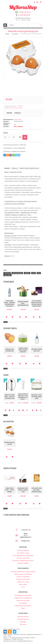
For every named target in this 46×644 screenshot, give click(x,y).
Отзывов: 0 (20, 106)
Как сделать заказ (23, 553)
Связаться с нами (23, 582)
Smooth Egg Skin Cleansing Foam (10, 350)
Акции (23, 608)
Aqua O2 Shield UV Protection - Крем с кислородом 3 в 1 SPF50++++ (23, 397)
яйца (39, 273)
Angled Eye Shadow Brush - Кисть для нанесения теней (10, 397)
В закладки (20, 137)
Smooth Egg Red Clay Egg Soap (10, 443)
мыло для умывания (17, 273)
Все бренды (15, 34)
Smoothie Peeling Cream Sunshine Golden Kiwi (23, 350)
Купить (7, 317)
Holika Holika (18, 120)
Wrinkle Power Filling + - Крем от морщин (10, 490)
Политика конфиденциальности (23, 561)
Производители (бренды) (23, 595)
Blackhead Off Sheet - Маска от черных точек (23, 490)
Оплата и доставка (23, 558)
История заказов (23, 619)
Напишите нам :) (26, 541)
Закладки (23, 622)
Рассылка (23, 624)
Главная (7, 34)
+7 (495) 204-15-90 (24, 15)
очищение (27, 273)
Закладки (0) (37, 2)
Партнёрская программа (23, 606)
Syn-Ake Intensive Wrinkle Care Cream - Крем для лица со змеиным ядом (37, 303)
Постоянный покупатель (34, 2)
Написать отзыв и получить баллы (14, 108)
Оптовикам (23, 603)
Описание (9, 113)
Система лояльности (23, 579)
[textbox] (26, 25)
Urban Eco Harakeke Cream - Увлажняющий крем (23, 303)
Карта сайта (23, 584)
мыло (33, 273)
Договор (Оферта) (23, 550)
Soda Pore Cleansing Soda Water (37, 350)
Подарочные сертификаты (23, 598)
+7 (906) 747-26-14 (24, 12)
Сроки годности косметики (23, 574)
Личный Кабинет (23, 617)
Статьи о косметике (23, 577)
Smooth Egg (7, 273)
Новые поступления (23, 600)
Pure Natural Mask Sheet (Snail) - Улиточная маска (37, 490)
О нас (23, 587)
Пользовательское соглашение (23, 556)
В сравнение (13, 410)
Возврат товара (23, 563)
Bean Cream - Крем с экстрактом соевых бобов (37, 397)
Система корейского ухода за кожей (23, 572)
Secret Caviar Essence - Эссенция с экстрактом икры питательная (10, 303)
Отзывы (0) (18, 113)
